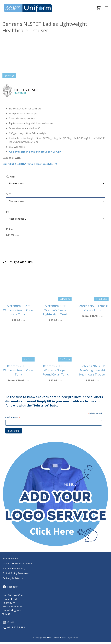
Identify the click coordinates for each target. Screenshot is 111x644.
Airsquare (74, 640)
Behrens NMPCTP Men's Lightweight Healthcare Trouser (93, 373)
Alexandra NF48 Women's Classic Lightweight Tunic (55, 312)
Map (6, 616)
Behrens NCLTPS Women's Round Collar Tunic (19, 373)
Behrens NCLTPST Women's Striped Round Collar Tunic (56, 373)
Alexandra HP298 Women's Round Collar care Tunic (19, 312)
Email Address (13, 420)
